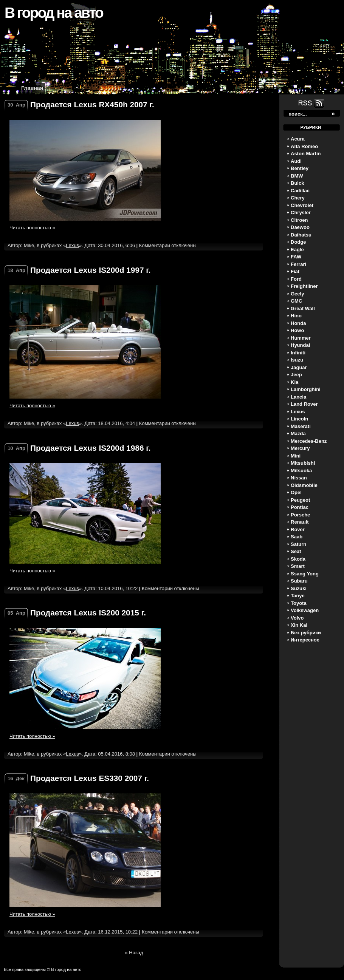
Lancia (298, 397)
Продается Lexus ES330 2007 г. (90, 778)
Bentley (300, 168)
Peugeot (300, 500)
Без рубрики (306, 633)
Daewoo (300, 227)
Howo (297, 330)
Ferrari (298, 264)
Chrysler (301, 213)
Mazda (298, 434)
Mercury (300, 448)
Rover (298, 529)
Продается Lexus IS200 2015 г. (88, 613)
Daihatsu (301, 235)
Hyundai (300, 345)
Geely (297, 294)
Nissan (299, 478)
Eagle (297, 250)
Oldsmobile (304, 485)
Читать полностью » (32, 228)
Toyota (299, 603)
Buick (297, 183)
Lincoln (299, 419)
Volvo (297, 618)
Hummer (301, 338)
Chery (298, 198)
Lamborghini (306, 389)
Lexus (298, 412)
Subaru (299, 581)
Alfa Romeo (304, 146)
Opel (296, 492)
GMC (296, 301)
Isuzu (297, 360)
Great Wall (303, 308)
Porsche (300, 515)
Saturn (298, 544)
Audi (296, 161)
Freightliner (304, 286)
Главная (32, 88)
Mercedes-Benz (309, 441)
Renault (300, 522)
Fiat (295, 271)
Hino (296, 316)
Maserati (301, 426)
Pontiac (300, 507)
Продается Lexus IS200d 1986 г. (91, 448)
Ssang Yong (305, 574)
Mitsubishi (303, 463)
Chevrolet (302, 205)
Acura (298, 139)
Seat (296, 551)
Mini (296, 456)
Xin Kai (299, 625)
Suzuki (299, 588)
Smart (298, 566)
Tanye (298, 596)
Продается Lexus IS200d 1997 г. (91, 270)
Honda (298, 323)
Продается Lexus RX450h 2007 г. (92, 104)
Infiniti (298, 353)
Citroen (299, 220)
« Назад (134, 953)
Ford (296, 279)
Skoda (298, 559)
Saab (297, 537)
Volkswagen (305, 610)
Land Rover (304, 404)
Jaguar (299, 367)
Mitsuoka (301, 471)
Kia (294, 382)
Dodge (298, 242)
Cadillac (300, 191)
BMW (297, 176)
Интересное (305, 640)
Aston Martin (306, 154)
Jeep (296, 375)
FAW (296, 257)
